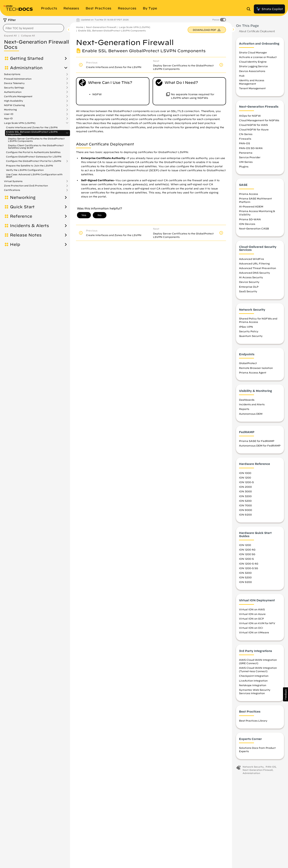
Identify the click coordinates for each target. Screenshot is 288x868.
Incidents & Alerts (29, 226)
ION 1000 (245, 473)
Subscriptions (12, 74)
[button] (285, 694)
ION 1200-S (246, 482)
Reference (21, 216)
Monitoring (10, 110)
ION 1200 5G (247, 554)
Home (80, 27)
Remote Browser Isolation (256, 368)
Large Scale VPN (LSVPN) (20, 123)
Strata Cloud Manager (253, 52)
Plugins (244, 166)
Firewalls (245, 139)
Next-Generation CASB (254, 228)
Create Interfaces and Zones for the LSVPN (32, 127)
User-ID (9, 114)
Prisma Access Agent (253, 372)
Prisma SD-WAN (250, 219)
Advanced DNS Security (254, 273)
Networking (23, 197)
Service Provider (250, 157)
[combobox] (33, 28)
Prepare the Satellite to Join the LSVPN (29, 166)
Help (15, 244)
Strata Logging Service (253, 66)
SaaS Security (248, 291)
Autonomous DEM (251, 414)
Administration (26, 68)
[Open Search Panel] (250, 9)
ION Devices (247, 224)
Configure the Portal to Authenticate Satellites (33, 152)
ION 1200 (245, 478)
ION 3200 (245, 496)
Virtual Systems (13, 181)
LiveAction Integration (253, 681)
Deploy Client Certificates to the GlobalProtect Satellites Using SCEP (36, 147)
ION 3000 (245, 491)
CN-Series (246, 134)
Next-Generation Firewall (101, 27)
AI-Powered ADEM (251, 206)
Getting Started (27, 58)
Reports (244, 409)
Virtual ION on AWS (252, 609)
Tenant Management (252, 88)
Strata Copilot (269, 9)
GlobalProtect (248, 363)
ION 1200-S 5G (248, 568)
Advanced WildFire (251, 259)
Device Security (249, 282)
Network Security (253, 767)
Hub (242, 76)
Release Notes (26, 235)
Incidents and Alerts (252, 404)
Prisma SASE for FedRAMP (257, 441)
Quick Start (22, 207)
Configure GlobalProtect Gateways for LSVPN (34, 157)
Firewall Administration (18, 79)
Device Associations (252, 71)
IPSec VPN (246, 327)
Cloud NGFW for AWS (253, 125)
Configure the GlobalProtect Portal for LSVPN (34, 161)
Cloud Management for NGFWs (259, 120)
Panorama (246, 153)
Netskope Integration (253, 685)
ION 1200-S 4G (249, 564)
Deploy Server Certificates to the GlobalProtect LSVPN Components (36, 140)
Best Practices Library (253, 721)
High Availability (13, 101)
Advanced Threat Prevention (257, 268)
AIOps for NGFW (250, 116)
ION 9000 (245, 510)
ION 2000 (245, 487)
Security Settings (14, 88)
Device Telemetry (14, 83)
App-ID (8, 118)
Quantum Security (251, 336)
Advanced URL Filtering (254, 263)
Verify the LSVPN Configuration (25, 170)
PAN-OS (244, 143)
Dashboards (247, 400)
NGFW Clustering (14, 105)
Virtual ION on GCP (251, 619)
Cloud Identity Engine (253, 62)
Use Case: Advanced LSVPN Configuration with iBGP (34, 176)
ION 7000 (245, 505)
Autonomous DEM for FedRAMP (260, 446)
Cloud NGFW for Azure (254, 129)
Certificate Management (18, 96)
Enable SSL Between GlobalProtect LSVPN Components (32, 133)
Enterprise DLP (249, 287)
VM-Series (246, 162)
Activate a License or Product (258, 57)
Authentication (13, 92)
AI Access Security (251, 277)
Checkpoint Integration (254, 676)
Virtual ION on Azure (252, 614)
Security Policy (249, 331)
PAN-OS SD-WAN (251, 148)
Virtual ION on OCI (251, 628)
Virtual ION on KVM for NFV (257, 623)
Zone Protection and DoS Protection (26, 186)
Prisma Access (248, 194)
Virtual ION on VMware (254, 632)
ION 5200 (245, 501)
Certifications (12, 190)
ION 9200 (245, 515)
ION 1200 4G (247, 550)
